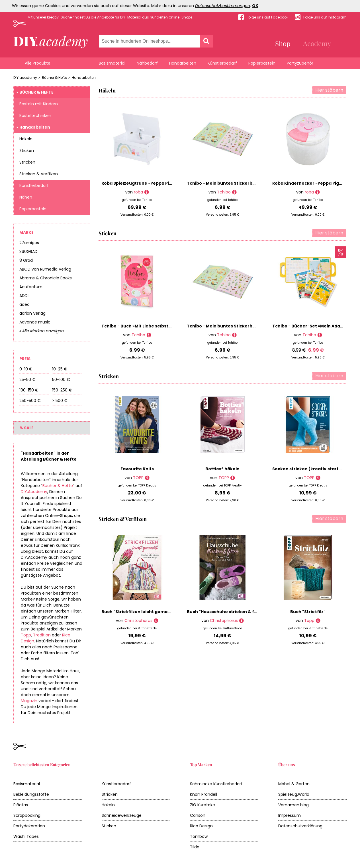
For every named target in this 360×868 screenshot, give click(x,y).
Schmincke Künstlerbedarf (216, 784)
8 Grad (26, 260)
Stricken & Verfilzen (39, 174)
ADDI (24, 296)
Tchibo (224, 192)
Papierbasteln (262, 63)
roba (138, 192)
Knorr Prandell (203, 794)
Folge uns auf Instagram (325, 17)
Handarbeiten (183, 63)
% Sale (26, 428)
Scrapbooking (27, 815)
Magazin (29, 701)
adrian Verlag (32, 313)
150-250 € (62, 390)
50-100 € (61, 380)
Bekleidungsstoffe (31, 794)
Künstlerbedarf (222, 63)
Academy (317, 43)
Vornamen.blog (293, 805)
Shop (283, 43)
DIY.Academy (34, 492)
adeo (24, 304)
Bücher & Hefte (54, 78)
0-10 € (26, 369)
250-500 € (30, 401)
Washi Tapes (26, 836)
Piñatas (21, 805)
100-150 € (29, 390)
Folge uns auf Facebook (267, 17)
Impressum (290, 815)
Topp (26, 635)
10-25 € (60, 369)
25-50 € (27, 380)
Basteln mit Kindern (39, 104)
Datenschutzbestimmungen (223, 6)
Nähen (26, 197)
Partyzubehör (300, 63)
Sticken (27, 150)
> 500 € (60, 401)
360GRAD (28, 251)
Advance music (35, 322)
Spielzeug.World (294, 794)
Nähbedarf (147, 63)
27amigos (29, 243)
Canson (198, 815)
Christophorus (138, 620)
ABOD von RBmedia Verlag (45, 269)
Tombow (199, 836)
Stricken (27, 162)
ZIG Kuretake (202, 805)
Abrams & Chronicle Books (46, 278)
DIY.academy (25, 78)
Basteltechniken (35, 116)
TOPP (138, 478)
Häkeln (26, 139)
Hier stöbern (329, 90)
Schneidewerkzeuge (122, 815)
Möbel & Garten (294, 784)
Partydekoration (29, 826)
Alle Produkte (38, 63)
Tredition (42, 635)
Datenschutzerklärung (300, 826)
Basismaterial (112, 63)
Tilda (195, 847)
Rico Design (201, 826)
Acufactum (31, 287)
